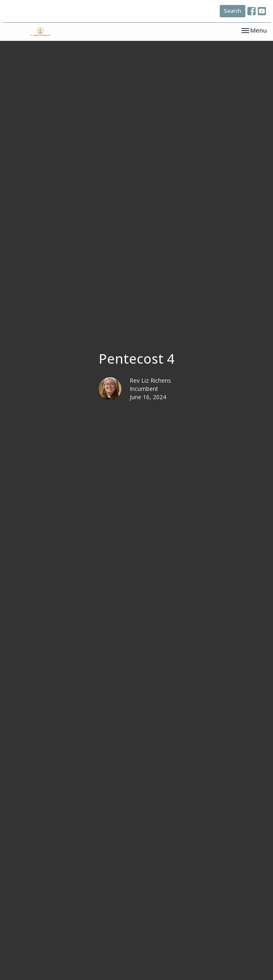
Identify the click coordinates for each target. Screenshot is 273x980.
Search (233, 11)
